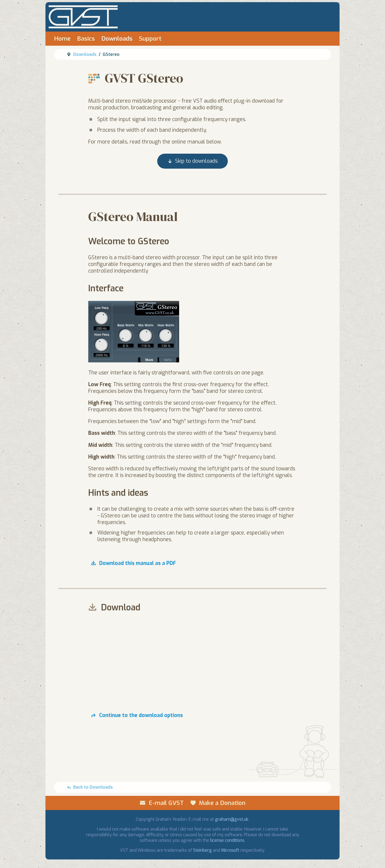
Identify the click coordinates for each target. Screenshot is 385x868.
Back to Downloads (93, 787)
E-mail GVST (166, 803)
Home (62, 39)
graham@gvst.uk (232, 819)
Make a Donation (222, 803)
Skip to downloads (196, 161)
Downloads (117, 39)
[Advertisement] (192, 657)
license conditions (227, 840)
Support (150, 39)
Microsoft (230, 850)
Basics (86, 39)
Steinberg (202, 850)
